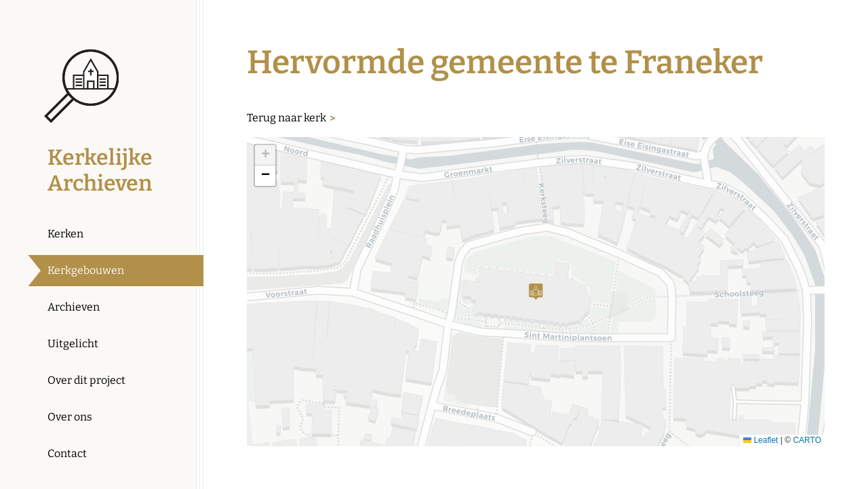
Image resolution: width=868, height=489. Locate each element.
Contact (67, 453)
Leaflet (761, 440)
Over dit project (86, 380)
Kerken (65, 234)
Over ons (70, 417)
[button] (536, 292)
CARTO (807, 440)
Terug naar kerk (287, 118)
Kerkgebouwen (86, 270)
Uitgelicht (73, 344)
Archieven (74, 307)
